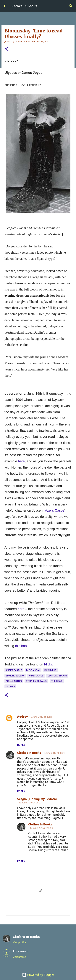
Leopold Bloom (57, 676)
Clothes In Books (24, 6)
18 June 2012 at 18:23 (54, 753)
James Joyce (36, 676)
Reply (21, 745)
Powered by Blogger (38, 975)
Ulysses (10, 686)
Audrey (22, 717)
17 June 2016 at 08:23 (30, 802)
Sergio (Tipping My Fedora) (37, 799)
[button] (7, 49)
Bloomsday (33, 670)
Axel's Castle (14, 670)
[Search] (71, 6)
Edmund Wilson (15, 676)
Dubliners (50, 670)
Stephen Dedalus (36, 681)
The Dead (57, 681)
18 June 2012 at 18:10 (41, 717)
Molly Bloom (14, 681)
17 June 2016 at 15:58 (41, 828)
